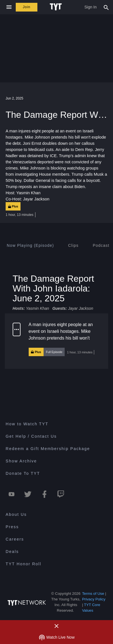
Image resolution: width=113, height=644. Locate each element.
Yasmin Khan (37, 309)
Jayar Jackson (81, 309)
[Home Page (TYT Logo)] (57, 7)
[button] (56, 341)
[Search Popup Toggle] (106, 7)
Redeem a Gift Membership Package (48, 449)
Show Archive (21, 461)
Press (12, 527)
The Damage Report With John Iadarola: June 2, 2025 (53, 288)
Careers (15, 539)
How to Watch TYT (27, 424)
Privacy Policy (94, 599)
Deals (12, 552)
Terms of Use (93, 594)
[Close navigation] (9, 7)
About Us (16, 514)
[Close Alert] (56, 626)
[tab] (30, 245)
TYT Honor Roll (23, 564)
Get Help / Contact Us (31, 436)
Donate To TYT (23, 473)
